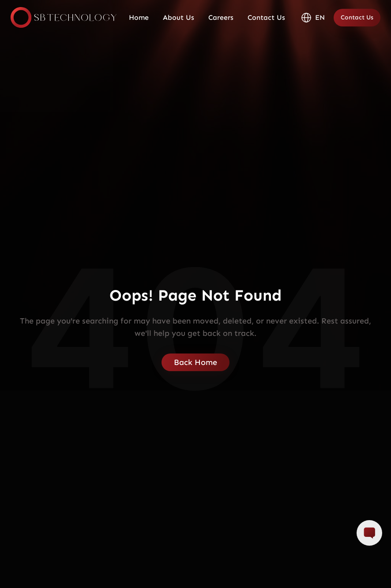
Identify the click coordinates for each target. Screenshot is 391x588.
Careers (221, 17)
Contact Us (266, 17)
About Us (179, 17)
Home (139, 17)
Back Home (195, 362)
